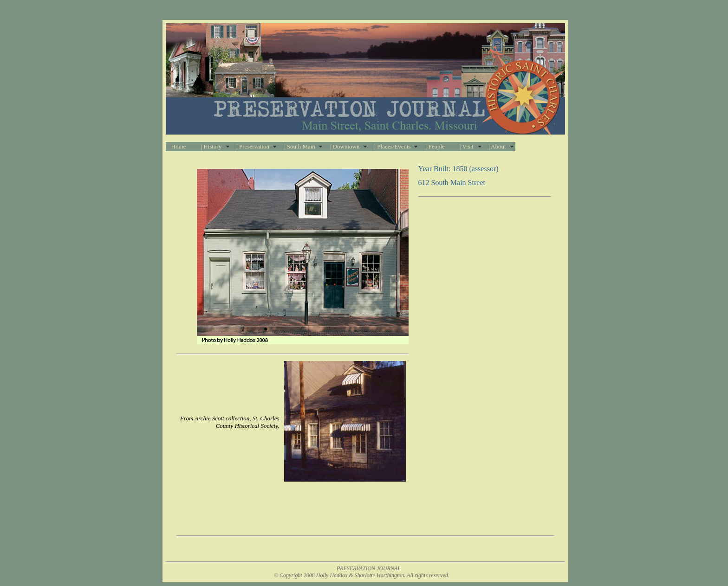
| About (497, 146)
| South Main (300, 146)
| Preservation (253, 146)
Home (179, 146)
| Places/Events (393, 146)
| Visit (467, 146)
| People (435, 146)
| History (211, 146)
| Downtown (345, 146)
